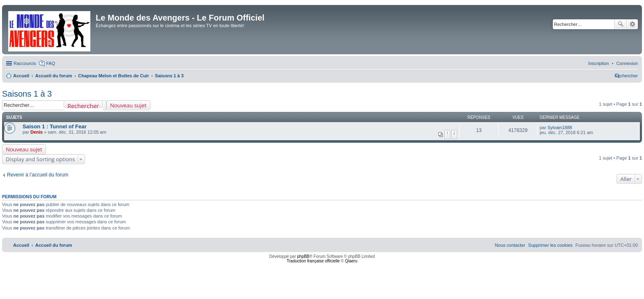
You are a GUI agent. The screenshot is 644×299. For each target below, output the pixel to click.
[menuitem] (627, 63)
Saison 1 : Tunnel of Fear (55, 126)
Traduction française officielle (313, 261)
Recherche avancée (632, 24)
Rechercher (621, 24)
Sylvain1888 (560, 127)
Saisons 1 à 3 (27, 94)
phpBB (303, 256)
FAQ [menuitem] (51, 63)
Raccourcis (25, 63)
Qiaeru (351, 261)
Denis (37, 132)
